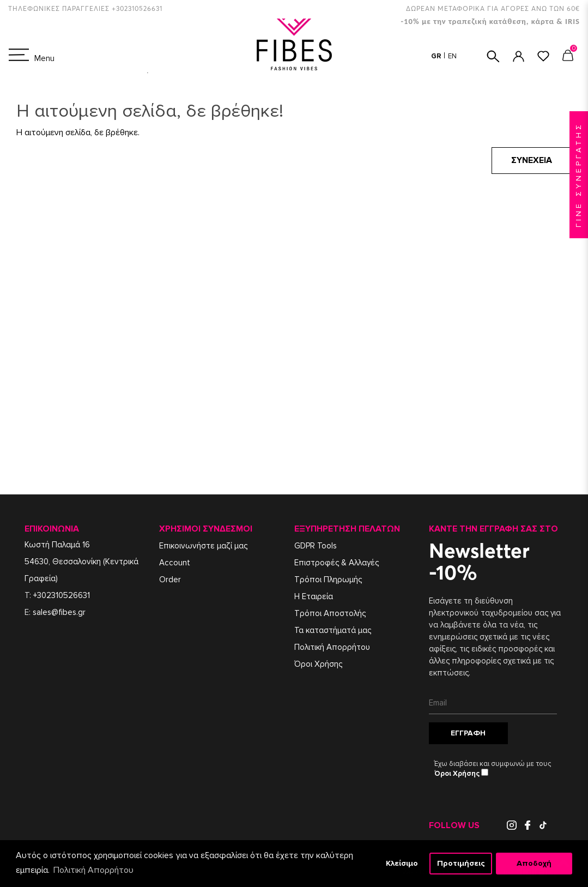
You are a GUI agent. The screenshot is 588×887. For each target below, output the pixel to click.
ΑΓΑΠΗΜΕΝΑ (543, 56)
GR (437, 56)
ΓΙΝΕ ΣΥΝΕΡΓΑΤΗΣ (578, 175)
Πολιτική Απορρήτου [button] (93, 870)
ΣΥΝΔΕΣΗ (519, 56)
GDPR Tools (316, 546)
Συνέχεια (532, 160)
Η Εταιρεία (314, 596)
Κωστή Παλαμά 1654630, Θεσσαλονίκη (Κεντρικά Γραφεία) (81, 562)
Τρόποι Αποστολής (330, 613)
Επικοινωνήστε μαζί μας (203, 546)
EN (452, 56)
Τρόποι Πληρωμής (328, 580)
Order (170, 580)
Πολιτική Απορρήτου (332, 647)
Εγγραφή (468, 733)
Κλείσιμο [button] (402, 863)
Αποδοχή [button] (534, 863)
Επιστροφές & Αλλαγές (337, 563)
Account (175, 563)
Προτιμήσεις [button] (461, 863)
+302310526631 (62, 595)
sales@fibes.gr (59, 612)
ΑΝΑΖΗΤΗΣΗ (493, 56)
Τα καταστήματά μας (333, 630)
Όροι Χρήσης (318, 664)
